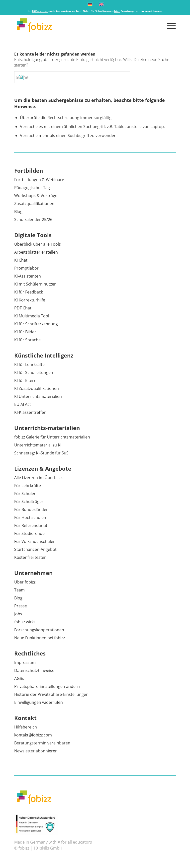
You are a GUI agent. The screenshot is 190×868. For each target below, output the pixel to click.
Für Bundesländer (31, 509)
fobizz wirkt (25, 622)
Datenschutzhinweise (34, 670)
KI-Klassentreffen (30, 412)
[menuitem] (169, 25)
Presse (21, 606)
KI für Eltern (25, 380)
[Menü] (169, 25)
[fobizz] (79, 25)
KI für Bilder (25, 332)
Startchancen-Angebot (35, 549)
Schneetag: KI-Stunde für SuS (41, 453)
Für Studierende (29, 533)
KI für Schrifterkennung (36, 324)
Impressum (25, 662)
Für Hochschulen (30, 517)
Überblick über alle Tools (38, 244)
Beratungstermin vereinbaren (42, 743)
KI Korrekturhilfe (30, 300)
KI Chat (21, 260)
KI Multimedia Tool (32, 316)
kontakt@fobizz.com (33, 735)
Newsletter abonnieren (36, 751)
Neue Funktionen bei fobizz (40, 638)
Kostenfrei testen (30, 557)
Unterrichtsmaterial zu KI (38, 445)
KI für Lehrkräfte (29, 364)
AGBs (19, 678)
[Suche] (72, 77)
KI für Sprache (27, 340)
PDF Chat (23, 308)
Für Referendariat (31, 525)
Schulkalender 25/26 (33, 219)
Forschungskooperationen (39, 630)
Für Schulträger (29, 502)
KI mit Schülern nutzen (35, 284)
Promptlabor (26, 268)
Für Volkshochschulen (35, 541)
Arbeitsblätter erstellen (36, 252)
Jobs (18, 614)
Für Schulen (25, 494)
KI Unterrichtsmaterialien (38, 396)
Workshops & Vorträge (36, 196)
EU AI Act (23, 404)
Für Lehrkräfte (28, 486)
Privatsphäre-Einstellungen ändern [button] (47, 686)
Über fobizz (25, 582)
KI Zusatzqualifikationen (37, 388)
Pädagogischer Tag (32, 188)
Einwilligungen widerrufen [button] (39, 702)
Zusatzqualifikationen (34, 204)
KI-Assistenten (28, 276)
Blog (18, 212)
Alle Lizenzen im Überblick (38, 478)
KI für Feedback (29, 292)
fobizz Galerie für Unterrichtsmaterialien (52, 437)
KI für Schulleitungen (34, 372)
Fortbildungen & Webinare (39, 180)
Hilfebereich (26, 727)
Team (19, 590)
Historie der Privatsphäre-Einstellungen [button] (51, 694)
